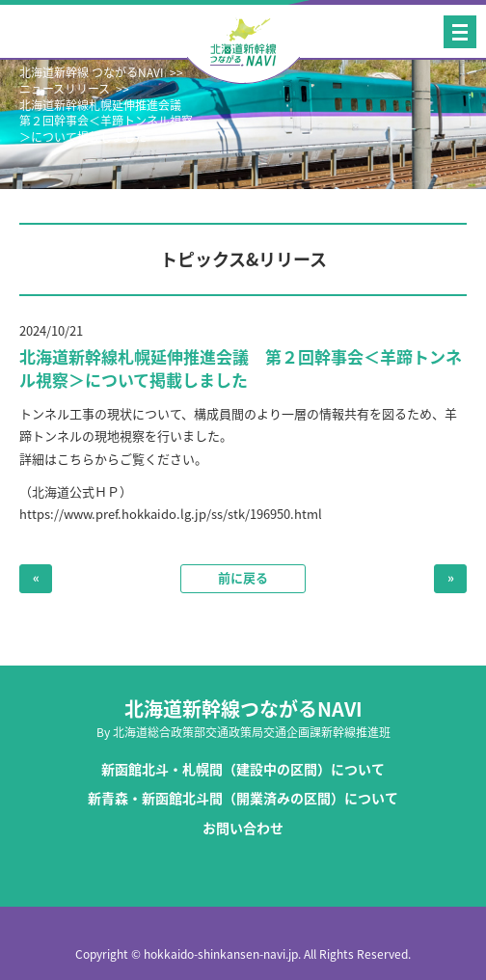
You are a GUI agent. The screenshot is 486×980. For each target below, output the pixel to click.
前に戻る (243, 577)
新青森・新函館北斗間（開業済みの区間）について (243, 798)
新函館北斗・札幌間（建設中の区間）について (243, 769)
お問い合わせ (243, 828)
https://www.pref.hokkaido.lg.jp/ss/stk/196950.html (171, 514)
